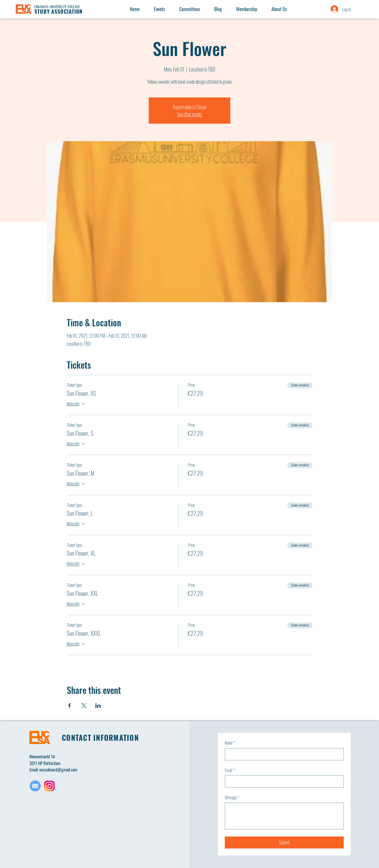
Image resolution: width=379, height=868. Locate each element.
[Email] (283, 781)
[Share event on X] (84, 706)
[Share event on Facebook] (70, 706)
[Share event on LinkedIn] (98, 706)
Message (232, 797)
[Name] (283, 754)
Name (230, 743)
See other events (189, 114)
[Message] (284, 816)
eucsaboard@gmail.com (58, 769)
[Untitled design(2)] (49, 786)
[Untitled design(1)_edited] (35, 786)
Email (230, 770)
